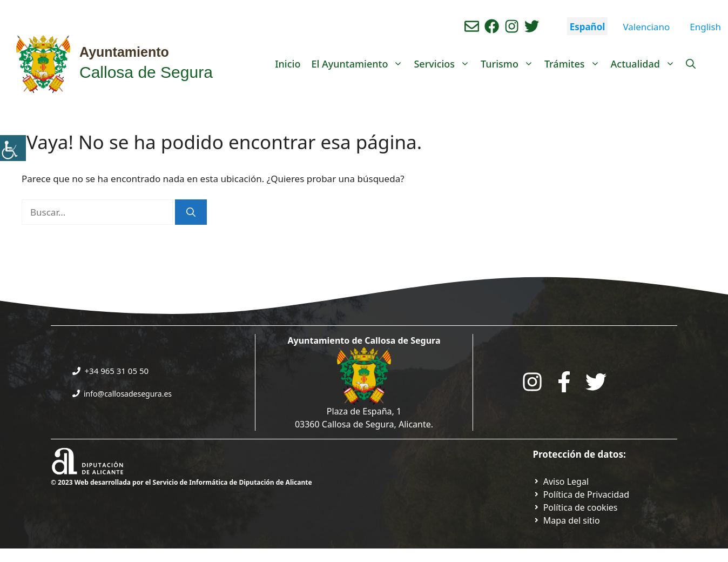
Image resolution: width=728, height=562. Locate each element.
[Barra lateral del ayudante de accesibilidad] (13, 148)
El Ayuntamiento (360, 64)
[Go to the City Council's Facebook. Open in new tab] (564, 382)
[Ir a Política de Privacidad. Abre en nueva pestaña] (561, 481)
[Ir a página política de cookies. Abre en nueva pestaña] (575, 507)
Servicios (444, 64)
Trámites (575, 64)
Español (588, 27)
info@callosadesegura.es (128, 394)
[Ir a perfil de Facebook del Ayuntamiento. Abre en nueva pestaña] (492, 26)
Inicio (288, 64)
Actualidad (646, 64)
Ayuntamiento (124, 52)
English (705, 27)
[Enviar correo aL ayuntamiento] (472, 26)
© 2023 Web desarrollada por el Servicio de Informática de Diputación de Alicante (181, 482)
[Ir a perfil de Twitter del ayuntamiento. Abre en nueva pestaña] (532, 26)
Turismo (510, 64)
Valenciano (646, 27)
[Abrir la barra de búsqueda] (691, 64)
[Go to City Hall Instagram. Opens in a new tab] (532, 382)
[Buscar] (191, 212)
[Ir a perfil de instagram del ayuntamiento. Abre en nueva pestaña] (512, 26)
